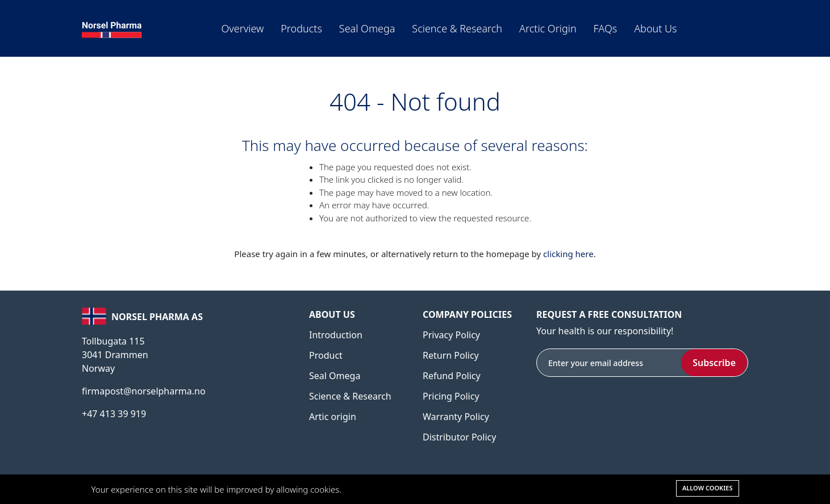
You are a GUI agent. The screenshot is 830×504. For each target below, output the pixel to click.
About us (655, 28)
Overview (243, 28)
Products (301, 28)
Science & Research (457, 28)
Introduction (336, 335)
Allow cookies (708, 488)
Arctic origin (548, 28)
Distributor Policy (459, 437)
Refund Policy (452, 376)
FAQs (606, 28)
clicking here (568, 254)
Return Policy (451, 355)
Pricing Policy (451, 396)
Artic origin (333, 417)
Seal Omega (367, 28)
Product (326, 355)
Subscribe (714, 363)
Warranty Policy (456, 417)
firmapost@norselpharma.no (144, 391)
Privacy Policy (451, 335)
